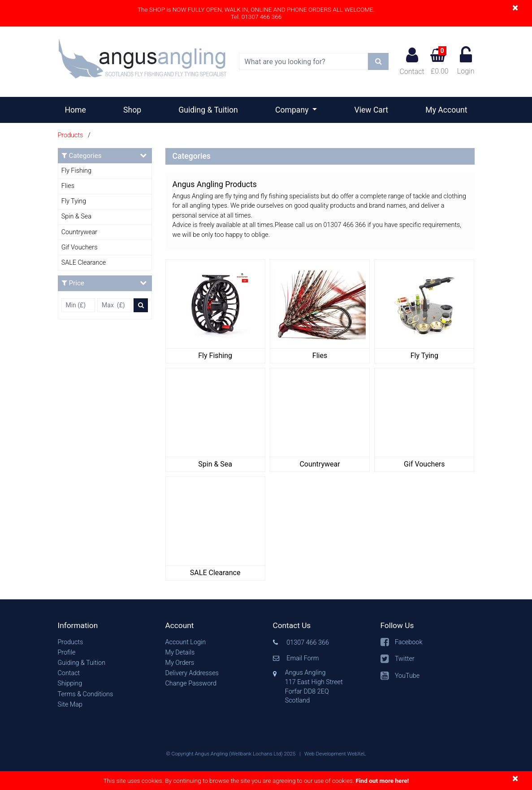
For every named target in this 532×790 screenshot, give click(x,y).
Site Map (70, 705)
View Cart (372, 110)
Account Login (186, 642)
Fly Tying (74, 201)
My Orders (180, 663)
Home (79, 109)
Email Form (303, 658)
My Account (446, 110)
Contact (412, 61)
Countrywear (80, 232)
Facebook (409, 642)
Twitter (405, 659)
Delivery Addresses (192, 673)
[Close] (515, 7)
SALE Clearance (84, 263)
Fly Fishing (76, 171)
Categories (104, 155)
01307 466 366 (308, 643)
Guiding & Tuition (208, 110)
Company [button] (293, 110)
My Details (180, 653)
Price (104, 283)
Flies (68, 186)
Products (71, 135)
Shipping (70, 683)
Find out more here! (382, 781)
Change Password (191, 683)
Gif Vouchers (80, 247)
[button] (105, 626)
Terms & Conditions (86, 694)
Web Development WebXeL (335, 754)
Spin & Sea (76, 216)
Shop (132, 110)
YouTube (407, 676)
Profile (67, 653)
